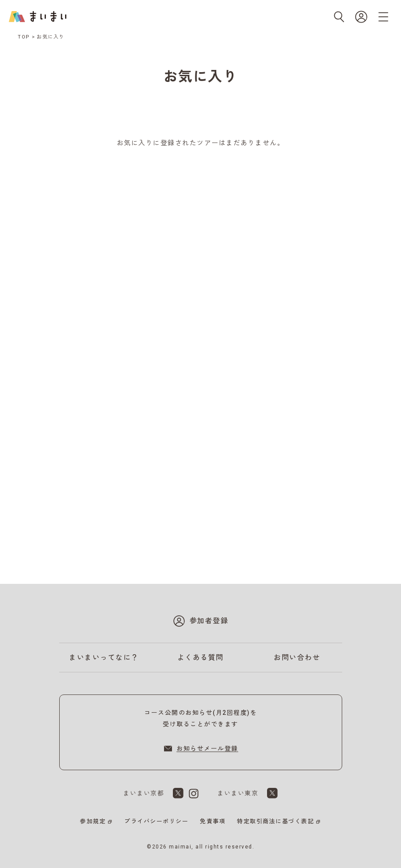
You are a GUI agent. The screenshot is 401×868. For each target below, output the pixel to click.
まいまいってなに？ (104, 658)
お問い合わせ (297, 658)
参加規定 (93, 821)
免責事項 (213, 821)
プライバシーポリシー (156, 821)
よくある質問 (200, 658)
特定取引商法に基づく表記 (275, 821)
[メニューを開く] (383, 17)
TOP (24, 37)
